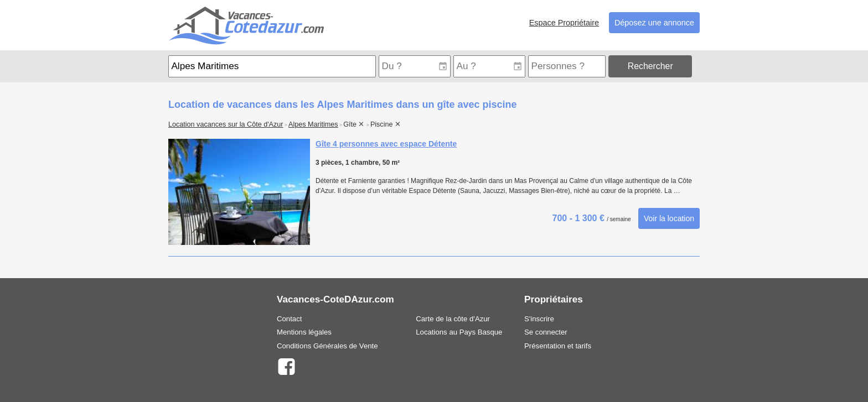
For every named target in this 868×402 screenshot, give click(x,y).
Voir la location (669, 218)
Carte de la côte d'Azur (453, 319)
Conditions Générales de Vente (327, 346)
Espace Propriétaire (564, 23)
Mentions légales (304, 332)
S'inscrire (539, 319)
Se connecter (546, 332)
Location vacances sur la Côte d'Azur (226, 124)
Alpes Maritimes (313, 124)
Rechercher (650, 66)
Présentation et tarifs (558, 346)
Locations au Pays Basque (459, 332)
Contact (289, 319)
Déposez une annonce (654, 23)
